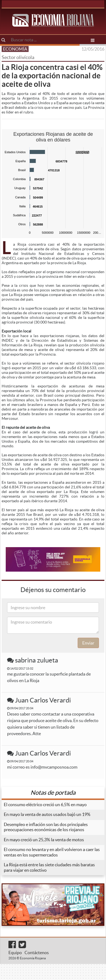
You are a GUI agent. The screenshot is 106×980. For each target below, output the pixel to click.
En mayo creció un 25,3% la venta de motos (44, 840)
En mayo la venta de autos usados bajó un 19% (47, 814)
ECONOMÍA (15, 49)
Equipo (15, 953)
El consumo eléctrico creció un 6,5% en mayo (45, 805)
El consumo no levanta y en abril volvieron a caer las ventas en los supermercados (52, 852)
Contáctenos (37, 953)
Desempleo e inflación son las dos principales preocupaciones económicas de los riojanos (46, 827)
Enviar (88, 643)
